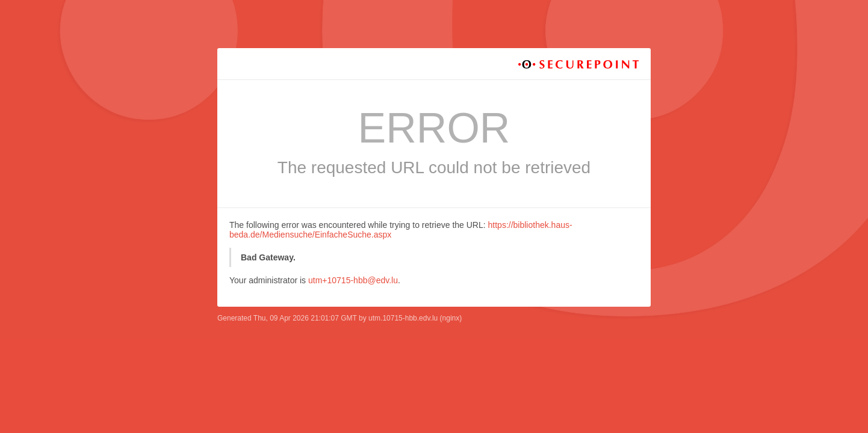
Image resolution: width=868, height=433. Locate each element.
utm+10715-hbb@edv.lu (353, 280)
